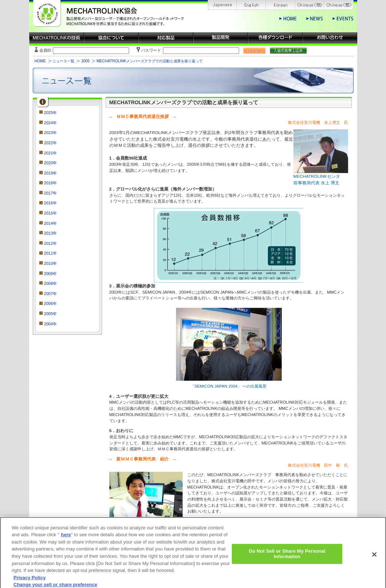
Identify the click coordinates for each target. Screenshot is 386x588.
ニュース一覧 (63, 61)
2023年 (51, 133)
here (66, 538)
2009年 (51, 274)
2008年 (51, 283)
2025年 (51, 113)
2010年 (51, 263)
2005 (85, 61)
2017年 (51, 193)
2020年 (51, 163)
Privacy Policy (30, 581)
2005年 (51, 314)
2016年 (51, 203)
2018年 (51, 183)
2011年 (51, 253)
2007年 (51, 294)
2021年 (51, 153)
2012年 (51, 243)
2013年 (51, 233)
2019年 (51, 173)
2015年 (51, 213)
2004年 (51, 324)
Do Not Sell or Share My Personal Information (287, 557)
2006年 (51, 303)
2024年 (51, 123)
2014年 (51, 223)
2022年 (51, 143)
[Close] (374, 558)
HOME (40, 61)
